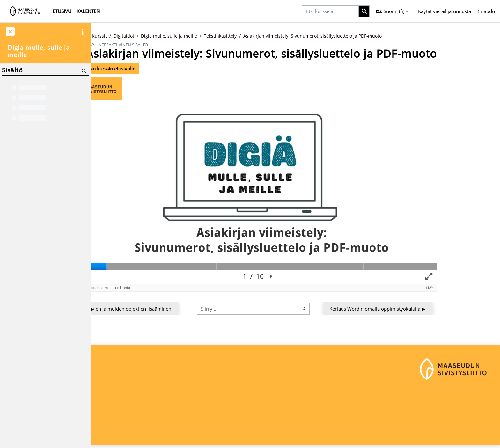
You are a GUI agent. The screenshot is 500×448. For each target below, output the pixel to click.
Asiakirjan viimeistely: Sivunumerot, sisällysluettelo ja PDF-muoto (362, 36)
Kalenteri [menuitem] (88, 11)
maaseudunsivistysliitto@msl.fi (130, 424)
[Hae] (83, 71)
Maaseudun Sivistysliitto (122, 403)
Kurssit (142, 36)
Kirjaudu (486, 11)
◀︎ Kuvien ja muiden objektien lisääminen (169, 309)
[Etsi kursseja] (330, 11)
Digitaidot (168, 36)
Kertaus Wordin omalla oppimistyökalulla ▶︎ (420, 309)
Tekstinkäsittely (267, 36)
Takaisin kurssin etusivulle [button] (147, 69)
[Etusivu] (25, 11)
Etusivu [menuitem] (62, 11)
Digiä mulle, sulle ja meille (214, 36)
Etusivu (120, 36)
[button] (392, 11)
